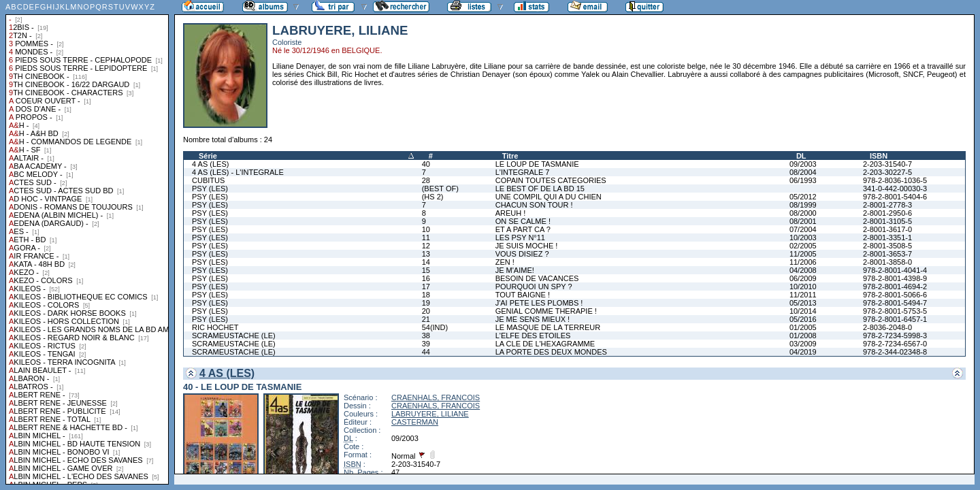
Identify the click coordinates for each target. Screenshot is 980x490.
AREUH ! (511, 213)
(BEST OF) (440, 189)
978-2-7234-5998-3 (895, 336)
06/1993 (803, 180)
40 (426, 164)
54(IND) (435, 327)
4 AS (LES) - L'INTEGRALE (238, 172)
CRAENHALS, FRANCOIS (436, 397)
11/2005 (803, 254)
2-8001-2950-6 (887, 213)
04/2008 (803, 270)
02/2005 (803, 246)
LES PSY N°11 (520, 238)
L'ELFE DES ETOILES (533, 336)
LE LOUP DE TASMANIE (537, 164)
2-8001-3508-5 (887, 246)
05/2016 (803, 319)
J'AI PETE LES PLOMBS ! (539, 303)
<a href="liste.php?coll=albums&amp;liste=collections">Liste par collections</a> (87, 242)
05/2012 (803, 197)
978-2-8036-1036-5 (895, 180)
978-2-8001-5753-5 (895, 311)
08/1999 (803, 205)
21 (426, 319)
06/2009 (803, 278)
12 (426, 246)
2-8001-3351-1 (887, 238)
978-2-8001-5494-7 (895, 303)
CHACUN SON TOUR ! (534, 205)
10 (426, 229)
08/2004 (803, 172)
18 (426, 295)
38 (426, 336)
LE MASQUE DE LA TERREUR (548, 327)
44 (426, 352)
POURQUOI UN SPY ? (534, 287)
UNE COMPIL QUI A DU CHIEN (549, 197)
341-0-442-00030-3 (895, 189)
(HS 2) (433, 197)
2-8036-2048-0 (887, 327)
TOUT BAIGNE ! (523, 295)
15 (426, 270)
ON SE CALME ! (523, 221)
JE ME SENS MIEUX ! (533, 319)
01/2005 (803, 327)
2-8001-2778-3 (887, 205)
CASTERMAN (415, 422)
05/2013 (803, 303)
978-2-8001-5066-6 (895, 295)
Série (208, 156)
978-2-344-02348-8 (895, 352)
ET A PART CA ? (523, 229)
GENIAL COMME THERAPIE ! (546, 311)
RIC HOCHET (215, 327)
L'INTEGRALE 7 (523, 172)
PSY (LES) (210, 189)
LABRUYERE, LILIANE (430, 414)
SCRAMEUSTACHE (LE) (234, 336)
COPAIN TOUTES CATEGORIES (551, 180)
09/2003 (803, 164)
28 (426, 180)
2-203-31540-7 (887, 164)
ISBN (879, 156)
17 (426, 287)
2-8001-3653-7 (887, 254)
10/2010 (803, 287)
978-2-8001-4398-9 (895, 278)
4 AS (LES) (210, 164)
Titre (510, 156)
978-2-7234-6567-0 (895, 344)
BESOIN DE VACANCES (537, 278)
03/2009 (803, 344)
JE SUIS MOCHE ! (527, 246)
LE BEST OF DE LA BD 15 (540, 189)
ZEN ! (505, 262)
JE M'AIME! (515, 270)
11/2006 (803, 262)
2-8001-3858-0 (887, 262)
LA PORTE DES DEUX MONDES (551, 352)
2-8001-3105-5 (887, 221)
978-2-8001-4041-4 (895, 270)
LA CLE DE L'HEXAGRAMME (545, 344)
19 (426, 303)
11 (426, 238)
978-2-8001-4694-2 (895, 287)
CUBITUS (208, 180)
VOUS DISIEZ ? (522, 254)
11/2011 (803, 295)
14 (426, 262)
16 (426, 278)
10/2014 (803, 311)
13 (426, 254)
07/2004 (803, 229)
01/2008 (803, 336)
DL (801, 156)
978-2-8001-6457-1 (895, 319)
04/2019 (803, 352)
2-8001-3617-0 (887, 229)
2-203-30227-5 (887, 172)
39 (426, 344)
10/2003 (803, 238)
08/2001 (803, 221)
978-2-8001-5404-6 (895, 197)
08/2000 (803, 213)
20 (426, 311)
